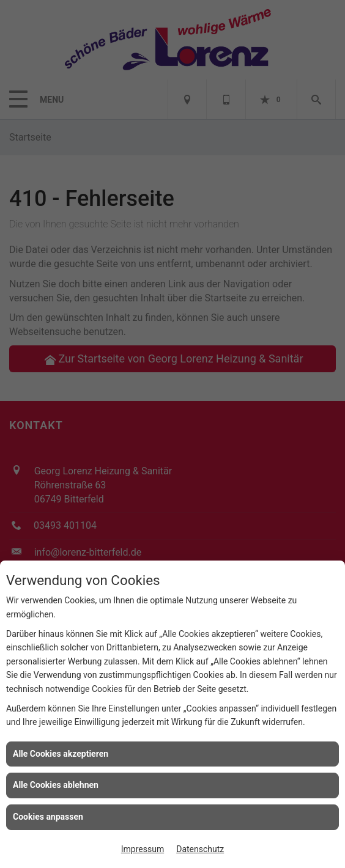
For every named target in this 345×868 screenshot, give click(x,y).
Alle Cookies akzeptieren (61, 754)
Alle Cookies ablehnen (56, 785)
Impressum (143, 849)
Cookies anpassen (48, 817)
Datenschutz (200, 849)
